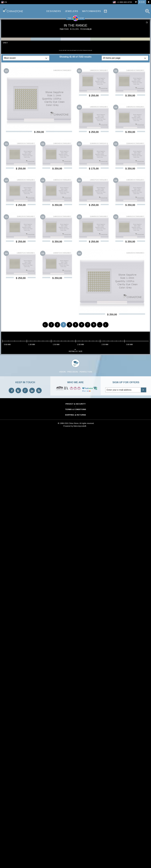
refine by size (76, 350)
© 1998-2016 (63, 423)
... (100, 325)
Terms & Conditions (76, 409)
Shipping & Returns (75, 415)
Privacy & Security (75, 404)
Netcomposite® (80, 426)
